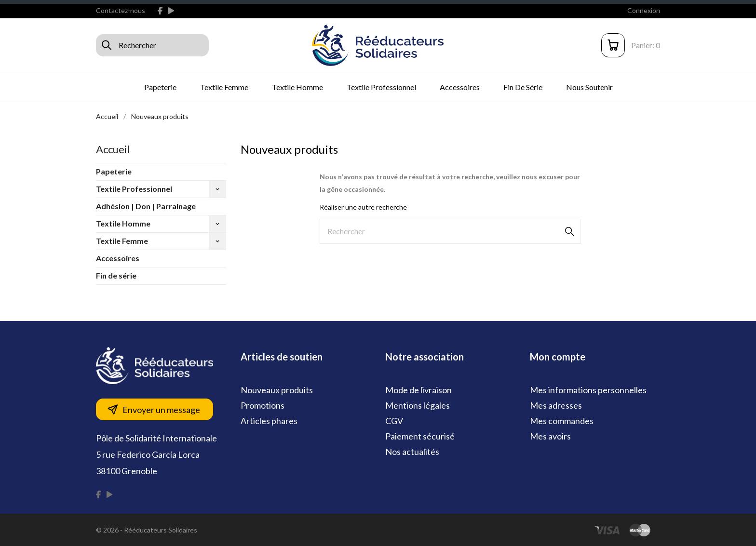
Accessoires (460, 87)
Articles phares (269, 421)
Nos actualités (412, 452)
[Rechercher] (450, 231)
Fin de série (523, 87)
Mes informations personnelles (588, 390)
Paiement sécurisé (420, 436)
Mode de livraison (418, 390)
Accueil (113, 149)
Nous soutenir (589, 87)
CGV (394, 421)
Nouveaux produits (277, 390)
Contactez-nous (121, 10)
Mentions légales (418, 405)
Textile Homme (297, 87)
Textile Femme (224, 87)
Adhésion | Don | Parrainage (146, 206)
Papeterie (160, 87)
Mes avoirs (550, 436)
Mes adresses (556, 405)
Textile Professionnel (381, 87)
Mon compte (558, 357)
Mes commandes (562, 421)
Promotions (263, 405)
